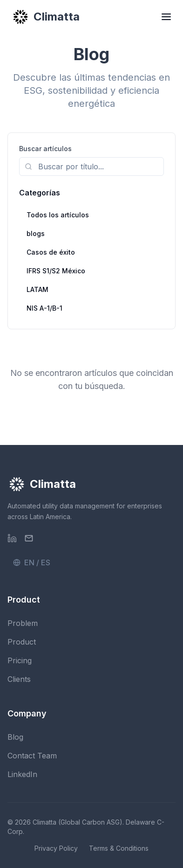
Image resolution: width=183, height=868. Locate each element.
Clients (19, 679)
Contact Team (32, 756)
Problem (23, 623)
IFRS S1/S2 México (56, 271)
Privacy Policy (56, 848)
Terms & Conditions (119, 848)
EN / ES (32, 562)
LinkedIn (22, 774)
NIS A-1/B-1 (44, 308)
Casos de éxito (51, 252)
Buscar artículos (45, 149)
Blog (15, 737)
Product (22, 642)
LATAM (37, 289)
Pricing (20, 660)
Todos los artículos (58, 215)
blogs (36, 233)
